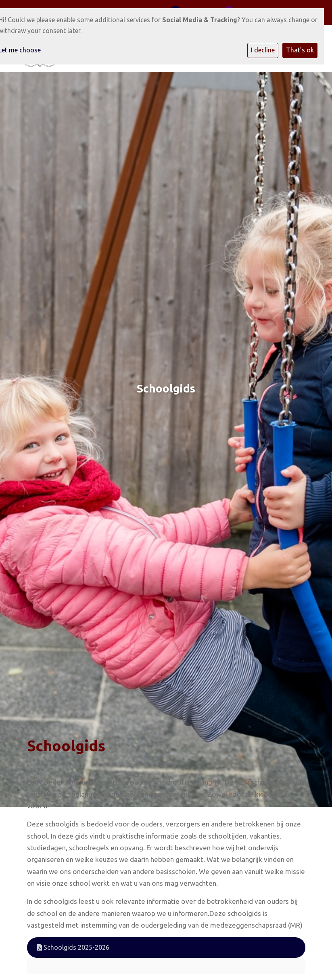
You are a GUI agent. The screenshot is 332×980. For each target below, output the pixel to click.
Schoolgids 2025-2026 (73, 947)
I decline (263, 50)
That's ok (300, 50)
